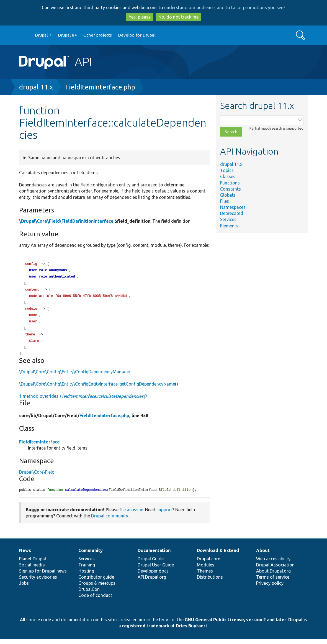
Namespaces (233, 207)
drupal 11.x (36, 87)
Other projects (98, 35)
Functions (230, 183)
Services (228, 219)
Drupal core (208, 563)
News (25, 555)
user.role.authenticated (52, 278)
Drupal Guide (151, 563)
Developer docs (153, 576)
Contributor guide (96, 582)
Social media (32, 569)
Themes (205, 576)
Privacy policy (270, 588)
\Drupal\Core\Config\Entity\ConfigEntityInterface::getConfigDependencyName (97, 388)
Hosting (86, 576)
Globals (228, 195)
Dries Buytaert (192, 630)
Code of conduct (95, 600)
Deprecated (232, 213)
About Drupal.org (273, 576)
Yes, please (140, 17)
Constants (231, 189)
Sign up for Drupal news (43, 576)
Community (91, 555)
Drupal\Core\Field (37, 476)
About (263, 555)
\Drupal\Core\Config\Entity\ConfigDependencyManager (75, 376)
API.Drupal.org (152, 582)
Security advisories (38, 582)
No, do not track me (178, 17)
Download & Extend (218, 555)
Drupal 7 (43, 35)
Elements (229, 226)
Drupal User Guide (156, 569)
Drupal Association (275, 569)
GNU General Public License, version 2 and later (235, 624)
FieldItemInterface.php (100, 87)
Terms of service (273, 582)
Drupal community (110, 520)
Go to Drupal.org (24, 35)
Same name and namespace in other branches (74, 158)
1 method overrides (83, 401)
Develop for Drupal (137, 35)
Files (225, 201)
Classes (228, 176)
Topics (227, 170)
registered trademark (146, 630)
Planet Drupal (33, 563)
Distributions (210, 582)
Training (87, 569)
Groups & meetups (97, 588)
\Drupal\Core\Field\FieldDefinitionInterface (66, 221)
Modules (206, 569)
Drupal (295, 624)
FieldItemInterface (39, 446)
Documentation (154, 555)
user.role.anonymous (48, 271)
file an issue (131, 514)
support (164, 514)
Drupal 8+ (67, 35)
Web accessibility (273, 563)
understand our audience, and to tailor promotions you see (224, 7)
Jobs (24, 588)
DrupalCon (89, 594)
